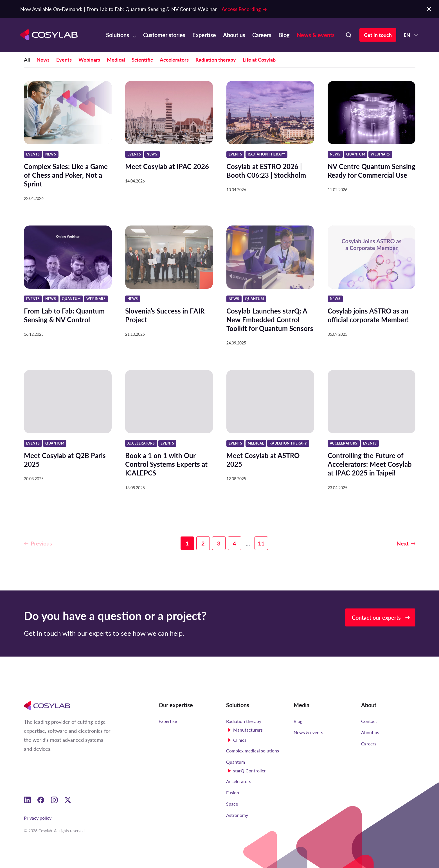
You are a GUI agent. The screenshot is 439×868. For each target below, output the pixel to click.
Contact (369, 721)
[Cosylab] (47, 705)
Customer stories (164, 35)
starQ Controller (249, 771)
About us (234, 35)
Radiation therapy (216, 60)
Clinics (240, 740)
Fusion (233, 793)
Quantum (236, 762)
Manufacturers (248, 730)
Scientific (142, 60)
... (248, 571)
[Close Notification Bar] (429, 9)
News (43, 60)
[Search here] (348, 35)
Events (64, 60)
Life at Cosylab (259, 60)
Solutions (118, 35)
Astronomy (237, 815)
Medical (116, 60)
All (27, 60)
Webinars (89, 60)
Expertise (204, 35)
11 (261, 571)
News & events (316, 35)
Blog (284, 35)
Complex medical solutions (253, 751)
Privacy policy (38, 818)
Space (232, 804)
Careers (262, 35)
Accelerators (174, 60)
